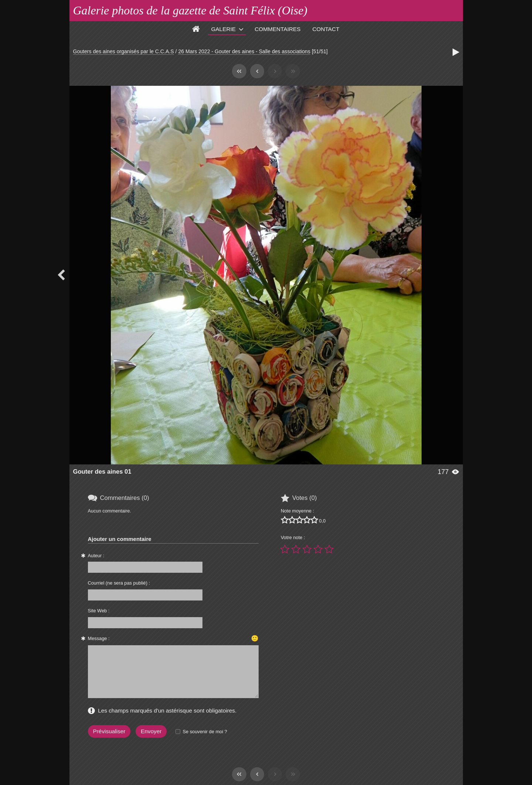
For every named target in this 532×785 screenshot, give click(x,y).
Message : (99, 638)
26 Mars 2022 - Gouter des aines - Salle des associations (244, 51)
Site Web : (99, 611)
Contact (326, 29)
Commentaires (277, 29)
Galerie (223, 29)
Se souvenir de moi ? (205, 732)
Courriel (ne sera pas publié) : (119, 583)
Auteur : (96, 556)
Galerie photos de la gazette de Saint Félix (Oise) (190, 10)
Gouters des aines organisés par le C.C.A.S (124, 51)
